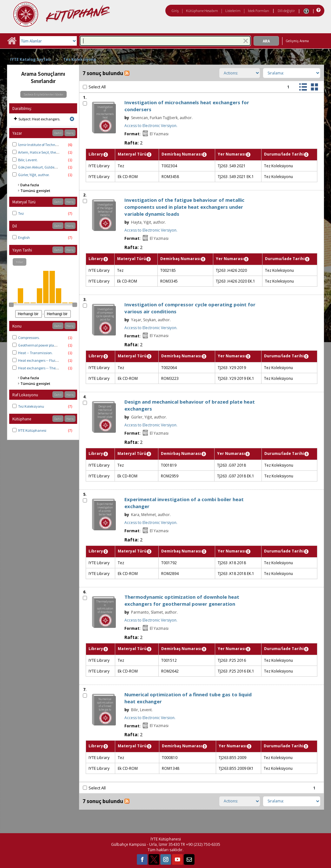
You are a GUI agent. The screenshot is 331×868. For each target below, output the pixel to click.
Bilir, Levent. (28, 160)
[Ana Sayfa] (12, 43)
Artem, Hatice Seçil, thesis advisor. (46, 152)
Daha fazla (30, 185)
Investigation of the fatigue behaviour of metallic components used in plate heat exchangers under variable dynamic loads (184, 207)
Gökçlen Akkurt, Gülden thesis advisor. (49, 167)
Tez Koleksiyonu (80, 59)
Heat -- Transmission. (35, 353)
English (24, 237)
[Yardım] (318, 10)
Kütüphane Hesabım (202, 11)
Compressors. (29, 338)
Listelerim (233, 11)
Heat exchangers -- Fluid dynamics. (47, 360)
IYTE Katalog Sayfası (31, 59)
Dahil (58, 133)
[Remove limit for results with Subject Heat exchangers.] (72, 119)
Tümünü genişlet (35, 191)
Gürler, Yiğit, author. (34, 175)
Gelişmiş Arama (297, 41)
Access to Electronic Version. (150, 718)
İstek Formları (258, 11)
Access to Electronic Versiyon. (151, 126)
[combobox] (165, 41)
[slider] (11, 305)
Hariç (70, 133)
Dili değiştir (286, 11)
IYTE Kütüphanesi (32, 430)
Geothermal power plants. (39, 345)
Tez (21, 213)
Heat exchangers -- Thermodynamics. (49, 368)
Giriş (175, 11)
